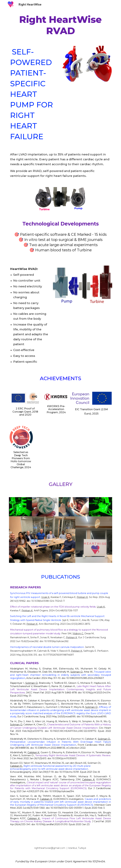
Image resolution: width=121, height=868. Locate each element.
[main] (60, 25)
